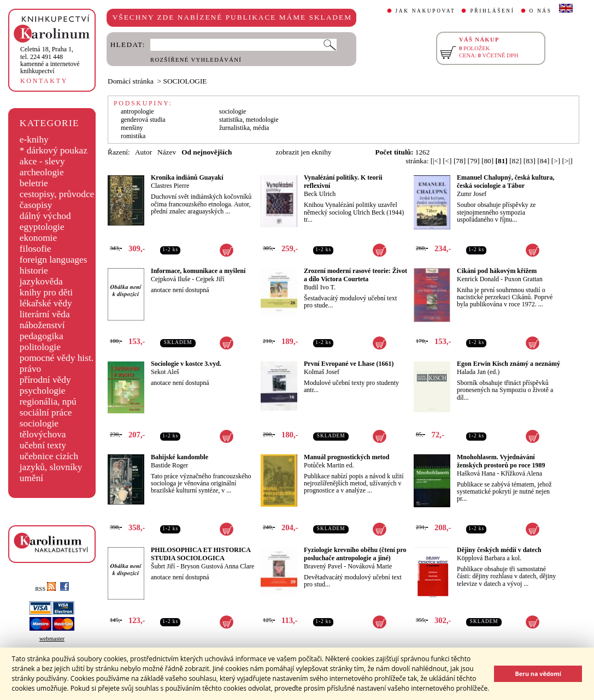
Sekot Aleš (165, 372)
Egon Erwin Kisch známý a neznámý (508, 364)
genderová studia (143, 120)
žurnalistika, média (244, 128)
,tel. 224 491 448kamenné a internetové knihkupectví (50, 60)
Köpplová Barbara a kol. (489, 558)
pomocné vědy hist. (57, 358)
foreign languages (54, 260)
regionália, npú (48, 402)
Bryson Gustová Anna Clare (217, 566)
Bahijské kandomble (180, 457)
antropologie (137, 111)
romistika (133, 136)
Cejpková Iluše (170, 279)
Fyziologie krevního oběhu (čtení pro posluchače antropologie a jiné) (355, 554)
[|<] (436, 161)
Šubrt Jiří (163, 566)
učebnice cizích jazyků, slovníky (51, 462)
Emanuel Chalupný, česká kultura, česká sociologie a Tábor (505, 182)
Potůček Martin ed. (329, 465)
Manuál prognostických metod (346, 457)
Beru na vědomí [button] (538, 674)
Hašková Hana (476, 473)
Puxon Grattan (524, 279)
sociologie (39, 423)
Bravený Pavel (323, 566)
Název (167, 152)
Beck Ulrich (320, 194)
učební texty (43, 445)
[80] (487, 161)
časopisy (36, 205)
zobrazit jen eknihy (303, 152)
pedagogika (42, 336)
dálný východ (45, 216)
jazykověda (41, 281)
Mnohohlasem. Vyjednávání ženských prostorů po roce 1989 (501, 461)
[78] (460, 161)
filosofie (36, 249)
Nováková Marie (370, 566)
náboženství (42, 325)
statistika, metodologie (249, 120)
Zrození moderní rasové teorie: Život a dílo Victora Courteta (355, 275)
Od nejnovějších (207, 152)
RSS (45, 589)
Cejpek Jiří (210, 279)
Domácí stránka (131, 81)
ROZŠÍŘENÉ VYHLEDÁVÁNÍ (196, 60)
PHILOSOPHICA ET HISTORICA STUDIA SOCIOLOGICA (201, 554)
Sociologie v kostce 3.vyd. (186, 364)
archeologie (42, 172)
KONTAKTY (44, 81)
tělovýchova (43, 434)
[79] (473, 161)
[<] (447, 161)
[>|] (567, 161)
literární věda (45, 314)
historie (34, 271)
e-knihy (34, 140)
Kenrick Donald (478, 279)
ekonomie (38, 238)
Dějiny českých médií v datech (499, 550)
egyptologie (42, 227)
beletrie (34, 183)
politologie (40, 347)
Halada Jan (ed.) (478, 372)
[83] (530, 161)
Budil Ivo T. (320, 287)
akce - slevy (42, 161)
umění (31, 478)
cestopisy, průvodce (57, 194)
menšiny (132, 128)
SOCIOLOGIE (185, 81)
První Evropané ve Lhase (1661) (349, 364)
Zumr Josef (472, 194)
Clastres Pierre (170, 186)
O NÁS (541, 11)
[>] (556, 161)
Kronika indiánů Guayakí (187, 177)
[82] (515, 161)
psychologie (43, 391)
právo (30, 369)
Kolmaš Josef (322, 372)
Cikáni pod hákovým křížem (497, 271)
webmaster (52, 639)
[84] (543, 161)
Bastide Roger (169, 465)
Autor (143, 152)
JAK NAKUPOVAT (426, 11)
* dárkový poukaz (54, 150)
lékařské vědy (46, 303)
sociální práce (46, 413)
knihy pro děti (46, 292)
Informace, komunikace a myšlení (198, 271)
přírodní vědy (45, 380)
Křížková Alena (521, 473)
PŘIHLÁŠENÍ (492, 11)
